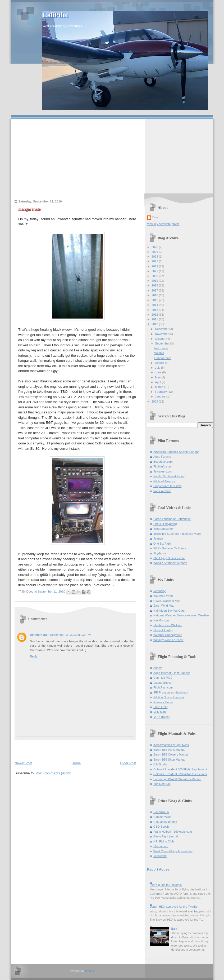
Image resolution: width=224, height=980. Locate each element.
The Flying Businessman (169, 558)
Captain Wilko (162, 817)
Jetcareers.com (163, 471)
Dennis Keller (39, 635)
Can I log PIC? (163, 678)
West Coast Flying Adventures (173, 851)
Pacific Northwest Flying (169, 476)
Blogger (90, 971)
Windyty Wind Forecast (168, 640)
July (158, 368)
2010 (155, 324)
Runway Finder (163, 702)
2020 (155, 276)
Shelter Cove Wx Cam (168, 625)
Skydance (160, 553)
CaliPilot (55, 15)
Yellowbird (160, 856)
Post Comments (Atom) (54, 773)
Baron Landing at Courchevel (172, 519)
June (159, 372)
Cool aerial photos (165, 822)
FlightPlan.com (163, 687)
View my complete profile (163, 224)
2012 (155, 315)
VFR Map (160, 712)
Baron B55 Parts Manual (169, 750)
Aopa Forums (162, 457)
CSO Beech (161, 827)
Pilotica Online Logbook (169, 697)
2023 (155, 261)
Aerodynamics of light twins (171, 745)
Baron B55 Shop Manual (169, 760)
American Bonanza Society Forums (176, 452)
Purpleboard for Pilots (167, 486)
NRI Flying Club (164, 841)
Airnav (157, 668)
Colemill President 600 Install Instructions (180, 774)
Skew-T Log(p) (163, 630)
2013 (155, 310)
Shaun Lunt (161, 846)
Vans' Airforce (162, 491)
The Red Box (162, 784)
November (162, 334)
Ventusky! (160, 591)
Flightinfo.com (163, 466)
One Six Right (162, 544)
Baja (174, 929)
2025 (155, 252)
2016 (155, 295)
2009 (155, 401)
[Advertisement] (112, 156)
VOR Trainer (161, 717)
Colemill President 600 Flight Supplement (180, 769)
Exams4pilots (162, 683)
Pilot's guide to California (166, 885)
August (160, 363)
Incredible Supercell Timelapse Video (177, 534)
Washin (159, 353)
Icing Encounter (164, 529)
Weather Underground (168, 635)
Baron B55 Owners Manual (171, 754)
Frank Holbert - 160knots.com (173, 832)
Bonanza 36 (161, 812)
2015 (155, 300)
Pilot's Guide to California (170, 548)
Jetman (158, 538)
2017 (155, 290)
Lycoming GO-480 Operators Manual (177, 779)
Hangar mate (163, 358)
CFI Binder (160, 764)
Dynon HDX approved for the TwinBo (174, 907)
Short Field (160, 707)
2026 (155, 247)
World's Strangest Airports (170, 563)
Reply (34, 656)
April (158, 382)
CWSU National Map (167, 601)
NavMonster (161, 620)
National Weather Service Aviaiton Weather (181, 615)
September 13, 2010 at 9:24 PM (71, 635)
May (158, 377)
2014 (155, 305)
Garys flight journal (166, 836)
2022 (155, 266)
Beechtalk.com (163, 462)
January (161, 396)
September (163, 343)
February (161, 392)
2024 (155, 257)
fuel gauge (161, 348)
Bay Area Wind (163, 596)
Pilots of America (164, 481)
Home (76, 763)
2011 (155, 319)
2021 (155, 271)
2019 (155, 281)
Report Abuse (158, 869)
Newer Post (23, 763)
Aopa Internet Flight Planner (172, 673)
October (161, 339)
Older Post (128, 763)
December (162, 329)
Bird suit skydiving (165, 524)
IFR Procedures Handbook (171, 692)
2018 (155, 285)
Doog (156, 217)
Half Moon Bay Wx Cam (169, 611)
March (159, 387)
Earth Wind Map (164, 606)
